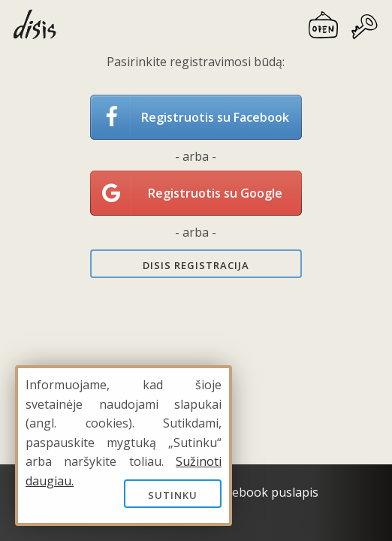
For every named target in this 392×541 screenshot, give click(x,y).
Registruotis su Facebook (215, 117)
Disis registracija (196, 265)
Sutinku (173, 495)
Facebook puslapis (266, 492)
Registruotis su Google (215, 193)
